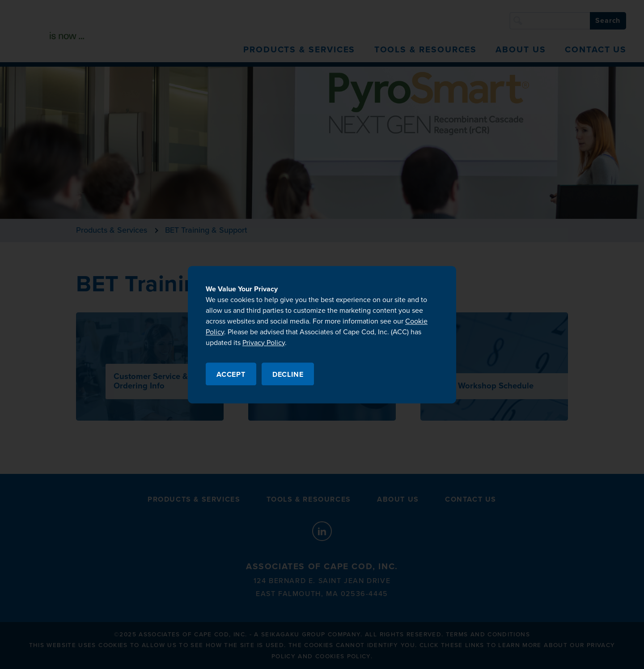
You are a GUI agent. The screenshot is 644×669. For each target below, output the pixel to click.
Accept (231, 375)
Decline (288, 375)
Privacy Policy (264, 343)
